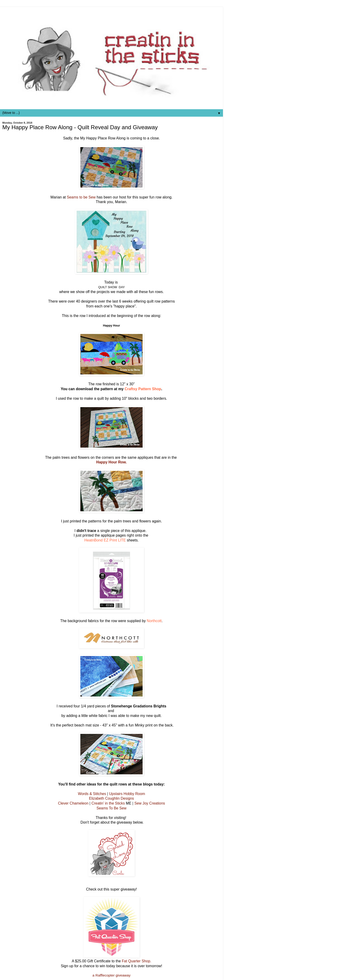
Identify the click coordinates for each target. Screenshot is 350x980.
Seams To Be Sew (111, 808)
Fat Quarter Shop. (136, 961)
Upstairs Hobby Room (127, 794)
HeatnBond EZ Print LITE (106, 540)
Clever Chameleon (73, 803)
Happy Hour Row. (111, 462)
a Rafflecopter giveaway (111, 975)
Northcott (154, 621)
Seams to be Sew (82, 197)
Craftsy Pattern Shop (143, 389)
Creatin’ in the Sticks (108, 803)
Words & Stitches (92, 794)
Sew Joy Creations (150, 803)
